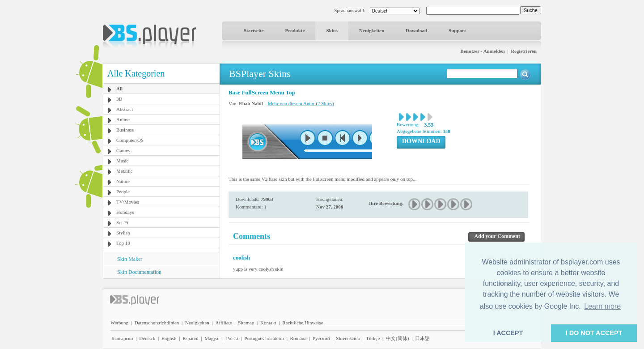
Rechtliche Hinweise (303, 323)
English (169, 338)
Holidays (125, 212)
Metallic (125, 171)
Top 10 (123, 243)
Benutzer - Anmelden (483, 51)
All (119, 89)
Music (123, 161)
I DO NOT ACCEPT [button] (594, 333)
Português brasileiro (264, 338)
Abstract (125, 109)
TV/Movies (128, 202)
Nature (123, 181)
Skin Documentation (139, 272)
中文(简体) (397, 338)
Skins (332, 30)
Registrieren (524, 51)
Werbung (119, 323)
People (123, 192)
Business (125, 130)
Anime (123, 119)
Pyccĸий (321, 338)
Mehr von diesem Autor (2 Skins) (301, 103)
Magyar (212, 338)
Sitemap (246, 323)
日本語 (422, 338)
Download (416, 30)
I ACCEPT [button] (508, 333)
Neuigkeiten (372, 30)
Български (122, 338)
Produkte (295, 30)
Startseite (254, 30)
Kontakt (268, 323)
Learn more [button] (602, 306)
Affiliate (224, 323)
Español (190, 338)
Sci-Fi (122, 222)
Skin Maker (130, 259)
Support (457, 30)
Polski (232, 338)
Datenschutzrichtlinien (157, 323)
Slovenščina (348, 338)
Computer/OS (130, 140)
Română (299, 338)
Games (123, 150)
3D (119, 99)
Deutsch (147, 338)
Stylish (123, 233)
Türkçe (373, 338)
